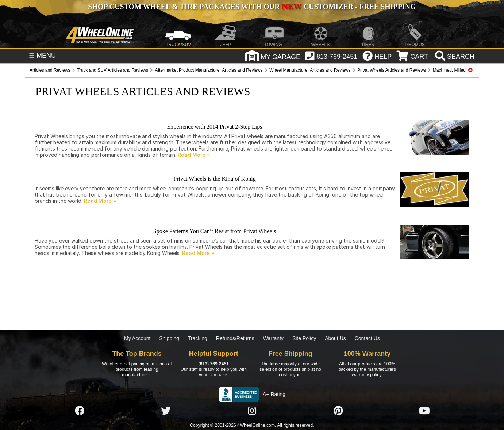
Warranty (273, 338)
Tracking (198, 338)
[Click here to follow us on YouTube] (424, 411)
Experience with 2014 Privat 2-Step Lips (215, 127)
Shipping (169, 338)
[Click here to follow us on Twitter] (166, 411)
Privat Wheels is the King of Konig (214, 179)
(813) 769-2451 (214, 364)
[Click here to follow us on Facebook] (80, 411)
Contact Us (367, 338)
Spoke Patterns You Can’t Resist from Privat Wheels (215, 231)
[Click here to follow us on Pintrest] (338, 411)
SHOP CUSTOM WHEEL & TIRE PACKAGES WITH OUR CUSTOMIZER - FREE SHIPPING (252, 7)
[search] (454, 57)
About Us (335, 338)
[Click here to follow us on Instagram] (252, 411)
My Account (137, 338)
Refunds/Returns (235, 338)
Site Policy (304, 338)
